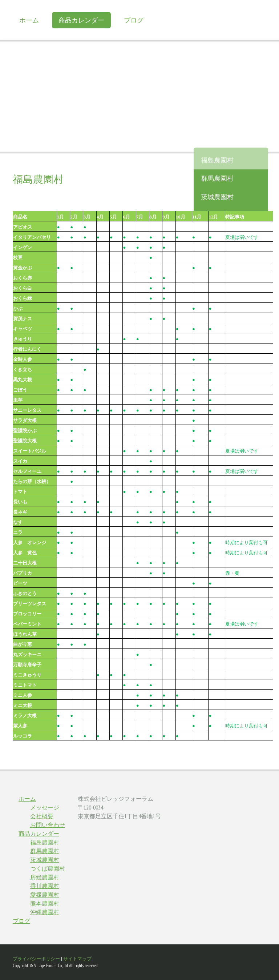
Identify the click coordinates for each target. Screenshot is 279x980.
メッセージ (45, 807)
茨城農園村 (217, 197)
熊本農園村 (45, 903)
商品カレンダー (81, 20)
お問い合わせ (48, 825)
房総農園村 (45, 877)
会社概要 (42, 816)
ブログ (134, 20)
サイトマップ (77, 959)
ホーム (29, 20)
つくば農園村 (48, 868)
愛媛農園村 (45, 895)
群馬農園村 (217, 178)
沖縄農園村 (45, 912)
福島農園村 (217, 160)
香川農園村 (45, 886)
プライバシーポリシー (36, 959)
